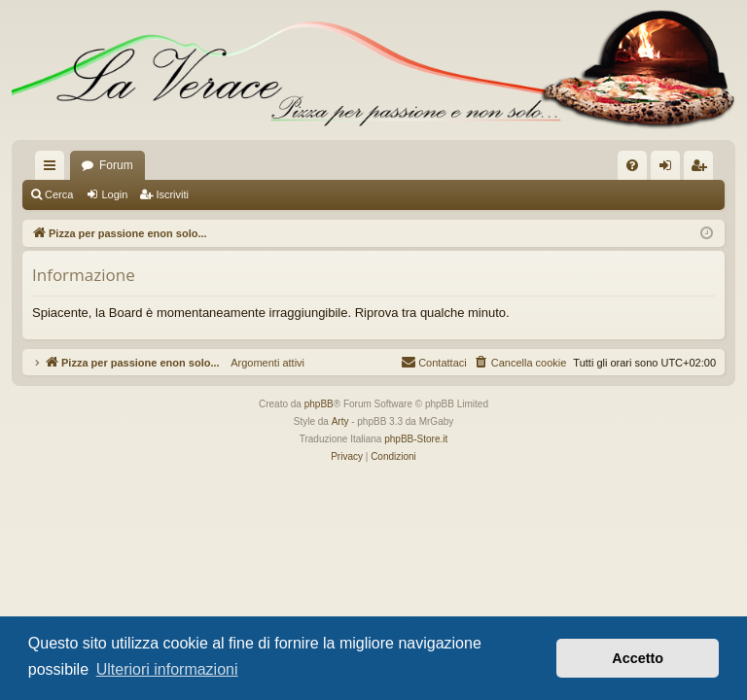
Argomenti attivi (262, 363)
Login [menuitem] (670, 169)
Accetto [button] (638, 658)
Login (114, 194)
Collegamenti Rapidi (53, 169)
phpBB (319, 404)
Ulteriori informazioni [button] (167, 669)
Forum (116, 165)
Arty (340, 421)
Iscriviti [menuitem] (703, 169)
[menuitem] (632, 165)
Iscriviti (172, 194)
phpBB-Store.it (416, 439)
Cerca (59, 194)
